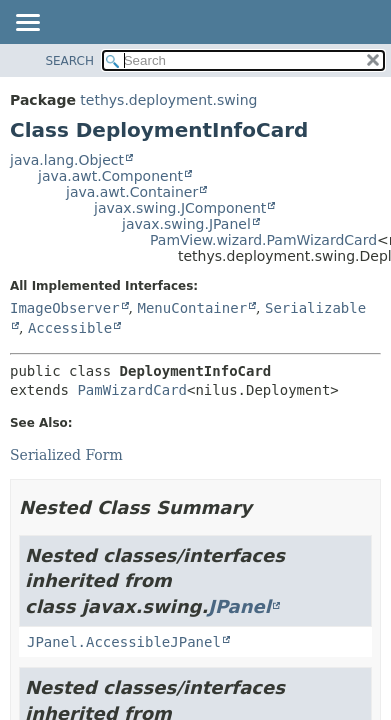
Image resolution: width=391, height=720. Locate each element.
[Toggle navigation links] (27, 24)
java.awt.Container (132, 192)
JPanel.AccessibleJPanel (124, 642)
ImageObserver (65, 308)
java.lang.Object (67, 160)
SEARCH (69, 61)
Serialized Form (66, 455)
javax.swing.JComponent (180, 208)
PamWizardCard (132, 390)
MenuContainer (192, 308)
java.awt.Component (110, 176)
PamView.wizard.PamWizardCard (263, 240)
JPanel (239, 606)
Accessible (70, 328)
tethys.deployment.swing (168, 100)
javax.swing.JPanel (186, 224)
